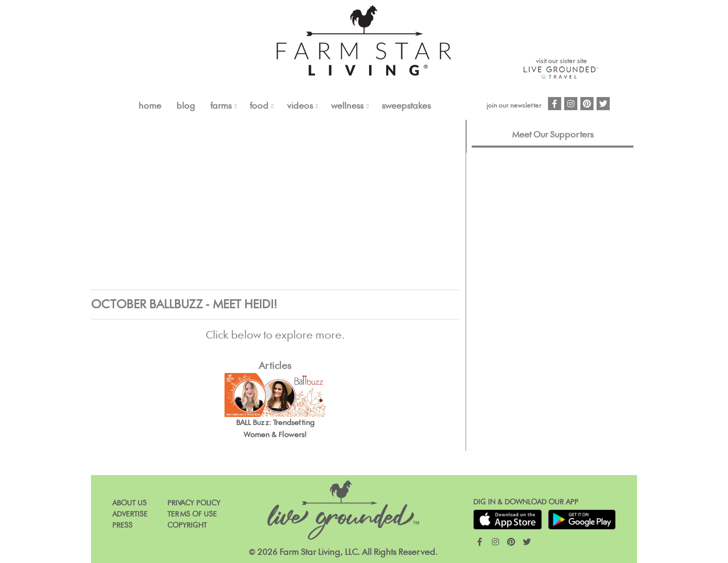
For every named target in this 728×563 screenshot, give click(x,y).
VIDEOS (300, 106)
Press (122, 525)
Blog (186, 106)
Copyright (187, 525)
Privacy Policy (194, 503)
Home (150, 106)
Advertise (130, 514)
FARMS (221, 106)
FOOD (259, 106)
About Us (129, 503)
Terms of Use (192, 514)
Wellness (347, 106)
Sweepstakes (406, 106)
